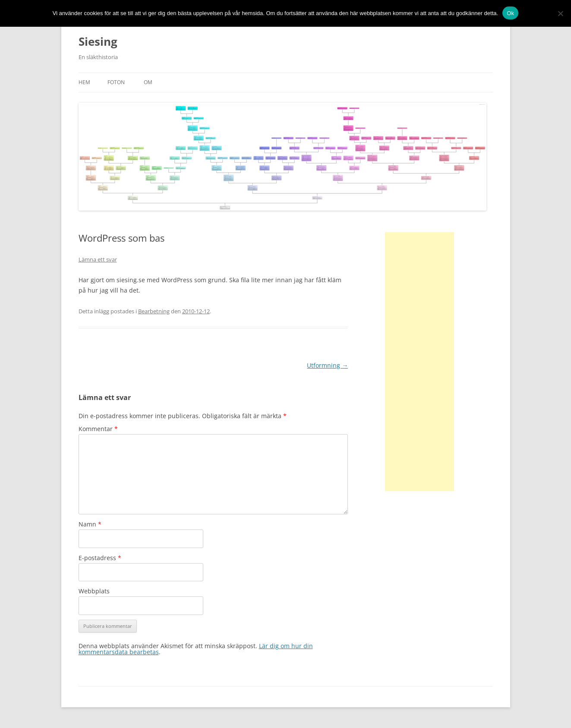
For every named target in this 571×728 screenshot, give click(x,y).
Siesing (98, 41)
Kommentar (98, 429)
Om (148, 82)
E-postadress (100, 558)
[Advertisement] (420, 362)
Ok (510, 13)
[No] (560, 13)
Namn (90, 524)
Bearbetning (154, 311)
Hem (84, 82)
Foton (116, 82)
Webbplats (94, 591)
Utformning (327, 365)
